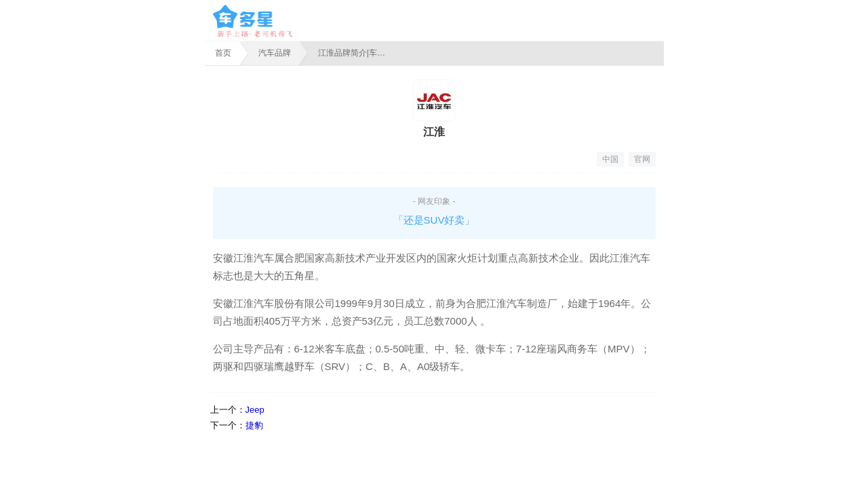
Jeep (255, 410)
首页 (223, 53)
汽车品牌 (275, 53)
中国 (610, 159)
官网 (642, 159)
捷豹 (254, 425)
